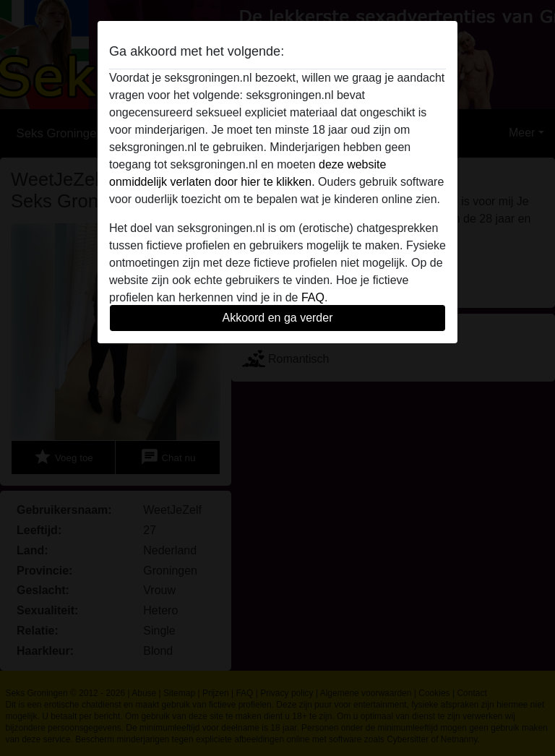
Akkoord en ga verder (278, 318)
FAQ (313, 297)
